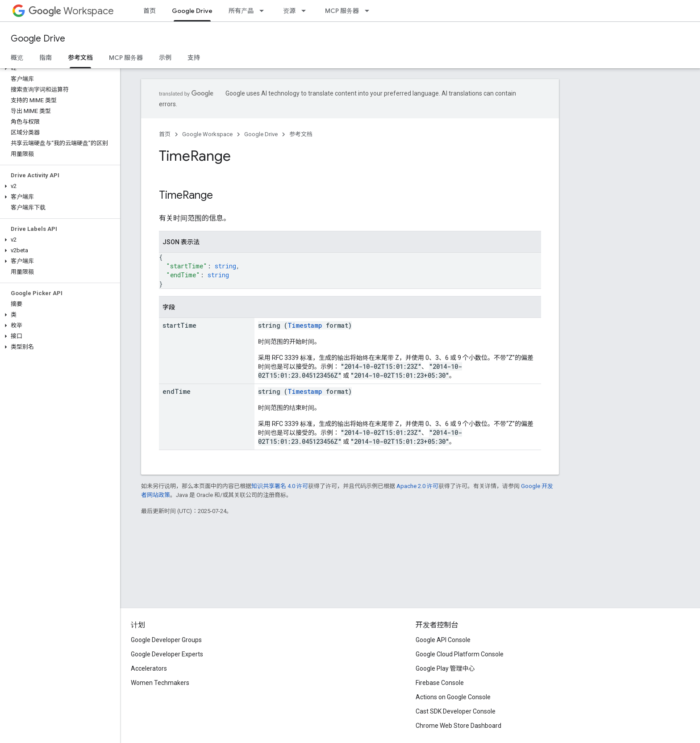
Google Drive (38, 39)
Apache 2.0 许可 (417, 486)
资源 (289, 11)
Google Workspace (207, 134)
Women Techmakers (160, 683)
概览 (17, 58)
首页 (150, 11)
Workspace (71, 11)
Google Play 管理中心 (445, 668)
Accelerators (149, 668)
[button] (58, 68)
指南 (46, 58)
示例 (165, 58)
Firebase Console (440, 683)
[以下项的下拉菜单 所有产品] (264, 11)
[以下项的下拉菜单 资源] (306, 11)
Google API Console (443, 640)
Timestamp (305, 325)
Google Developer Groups (166, 640)
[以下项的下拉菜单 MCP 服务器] (370, 11)
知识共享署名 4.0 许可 (280, 486)
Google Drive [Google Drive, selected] (192, 11)
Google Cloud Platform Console (460, 654)
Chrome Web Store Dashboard (458, 726)
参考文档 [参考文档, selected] (80, 58)
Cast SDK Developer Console (456, 711)
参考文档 (301, 134)
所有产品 (241, 11)
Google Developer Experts (167, 654)
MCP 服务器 (342, 11)
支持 (194, 58)
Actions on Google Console (453, 697)
